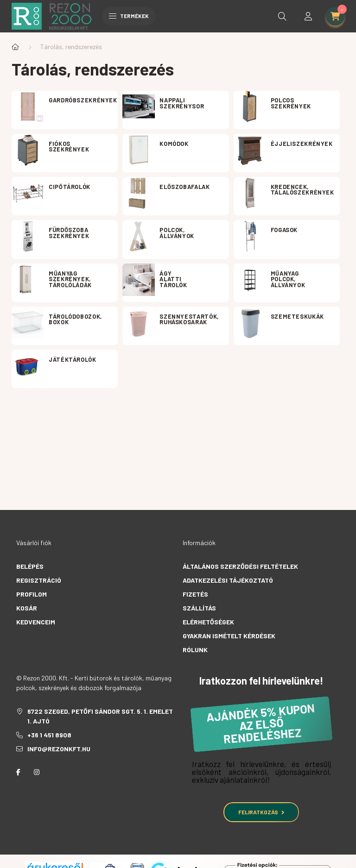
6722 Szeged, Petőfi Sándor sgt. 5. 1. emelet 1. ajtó (100, 716)
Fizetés (195, 594)
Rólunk (195, 650)
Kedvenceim (36, 622)
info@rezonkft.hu (59, 749)
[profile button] (308, 16)
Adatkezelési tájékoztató (228, 580)
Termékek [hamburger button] (129, 16)
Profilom (32, 594)
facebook (18, 772)
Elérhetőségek (208, 622)
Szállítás (199, 608)
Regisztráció (39, 580)
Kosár (27, 608)
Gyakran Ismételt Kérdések (229, 636)
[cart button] (335, 16)
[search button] (282, 16)
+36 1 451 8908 (49, 735)
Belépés (30, 566)
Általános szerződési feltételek (240, 566)
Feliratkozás (261, 812)
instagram (37, 772)
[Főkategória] (15, 47)
